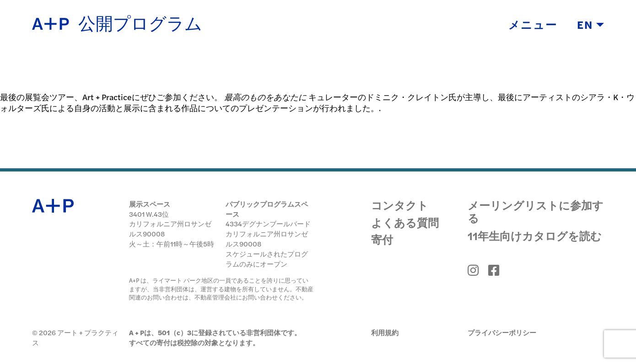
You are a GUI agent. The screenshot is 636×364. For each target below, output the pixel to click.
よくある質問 (405, 223)
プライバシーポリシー (502, 332)
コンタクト (400, 205)
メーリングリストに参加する (536, 211)
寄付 (382, 240)
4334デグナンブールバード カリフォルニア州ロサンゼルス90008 (268, 233)
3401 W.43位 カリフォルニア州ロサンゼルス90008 (170, 224)
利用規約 (385, 332)
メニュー (533, 25)
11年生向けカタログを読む (535, 236)
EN (590, 25)
